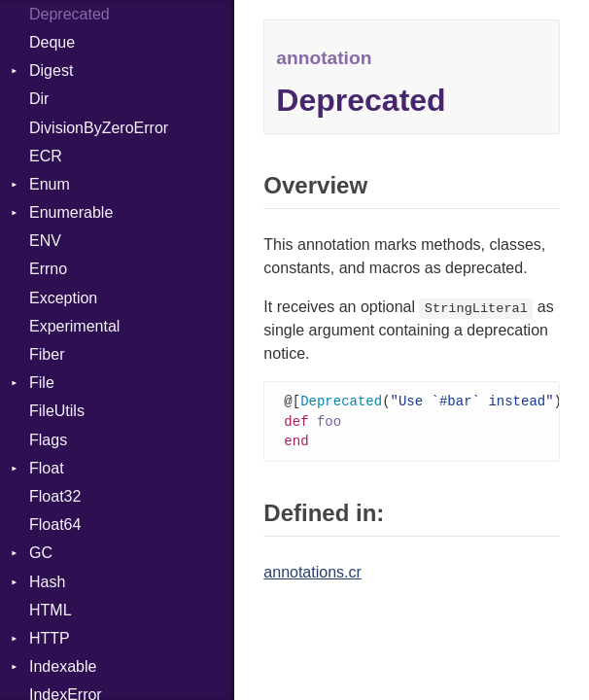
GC (41, 553)
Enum (50, 184)
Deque (52, 42)
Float (47, 468)
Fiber (47, 354)
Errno (48, 269)
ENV (45, 241)
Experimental (74, 326)
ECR (46, 156)
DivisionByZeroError (99, 128)
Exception (63, 298)
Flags (48, 440)
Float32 (55, 496)
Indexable (63, 666)
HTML (51, 610)
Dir (39, 99)
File (42, 383)
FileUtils (57, 411)
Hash (47, 582)
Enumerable (71, 212)
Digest (51, 70)
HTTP (50, 638)
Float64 (55, 525)
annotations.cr (312, 575)
